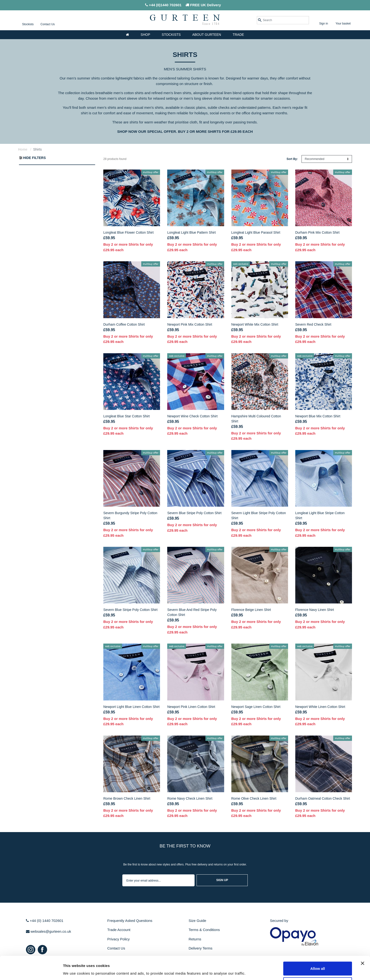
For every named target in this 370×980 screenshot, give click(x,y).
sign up (222, 880)
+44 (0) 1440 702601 (45, 921)
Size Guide (197, 921)
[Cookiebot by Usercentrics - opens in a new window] (31, 971)
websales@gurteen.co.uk (49, 931)
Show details (252, 971)
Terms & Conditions (204, 930)
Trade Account (119, 930)
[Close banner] (363, 945)
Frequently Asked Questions (130, 921)
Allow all (318, 950)
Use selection (318, 966)
